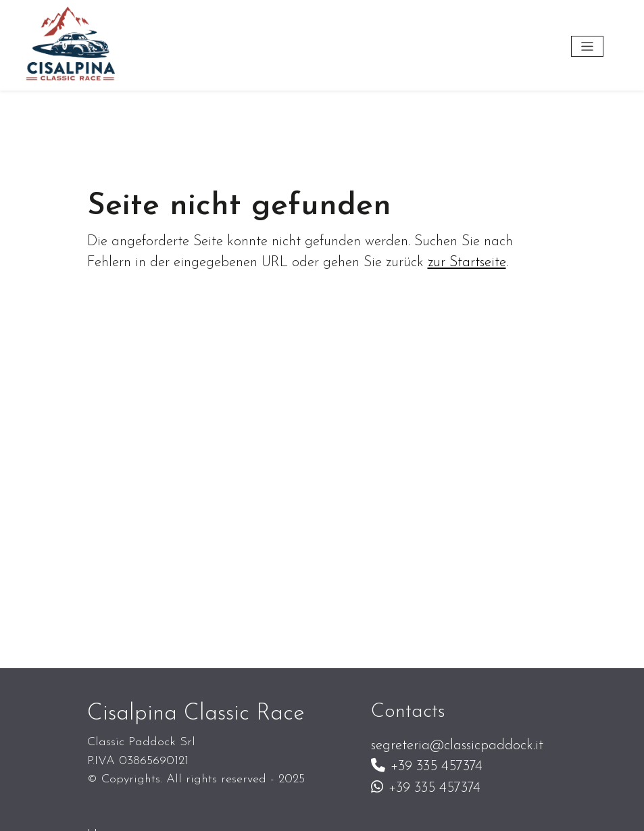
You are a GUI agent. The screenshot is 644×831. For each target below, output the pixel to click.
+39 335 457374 (427, 766)
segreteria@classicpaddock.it (457, 746)
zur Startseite (467, 262)
